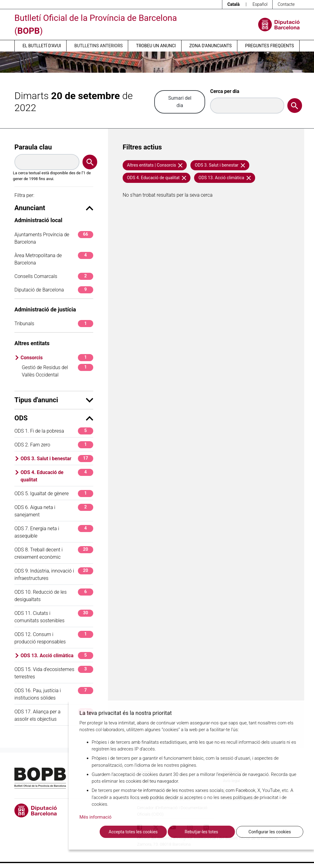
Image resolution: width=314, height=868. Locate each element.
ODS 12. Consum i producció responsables (54, 638)
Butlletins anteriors (99, 46)
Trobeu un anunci (156, 46)
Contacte (286, 4)
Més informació (96, 817)
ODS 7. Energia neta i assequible (54, 532)
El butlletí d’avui (42, 46)
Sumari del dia (180, 102)
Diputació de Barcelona (54, 290)
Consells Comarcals (54, 276)
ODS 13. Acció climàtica (57, 656)
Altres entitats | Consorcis (155, 165)
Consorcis (57, 358)
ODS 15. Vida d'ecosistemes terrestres (54, 673)
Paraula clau (33, 147)
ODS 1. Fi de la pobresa (54, 431)
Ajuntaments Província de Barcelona (54, 238)
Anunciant (54, 208)
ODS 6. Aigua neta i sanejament (54, 511)
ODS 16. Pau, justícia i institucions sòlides (54, 694)
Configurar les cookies (270, 832)
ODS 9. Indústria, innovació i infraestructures (54, 574)
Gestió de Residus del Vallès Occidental (57, 371)
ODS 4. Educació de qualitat (57, 476)
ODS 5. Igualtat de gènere (54, 494)
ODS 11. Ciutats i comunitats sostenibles (54, 617)
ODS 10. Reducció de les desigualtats (54, 595)
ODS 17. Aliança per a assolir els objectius (54, 715)
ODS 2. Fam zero (54, 445)
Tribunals (54, 324)
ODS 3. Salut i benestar (57, 459)
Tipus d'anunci (54, 400)
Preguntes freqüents (269, 46)
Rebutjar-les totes (201, 832)
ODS (54, 418)
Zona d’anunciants (210, 46)
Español (260, 4)
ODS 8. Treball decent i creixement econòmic (54, 553)
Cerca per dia (225, 91)
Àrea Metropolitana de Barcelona (54, 259)
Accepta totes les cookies (133, 832)
